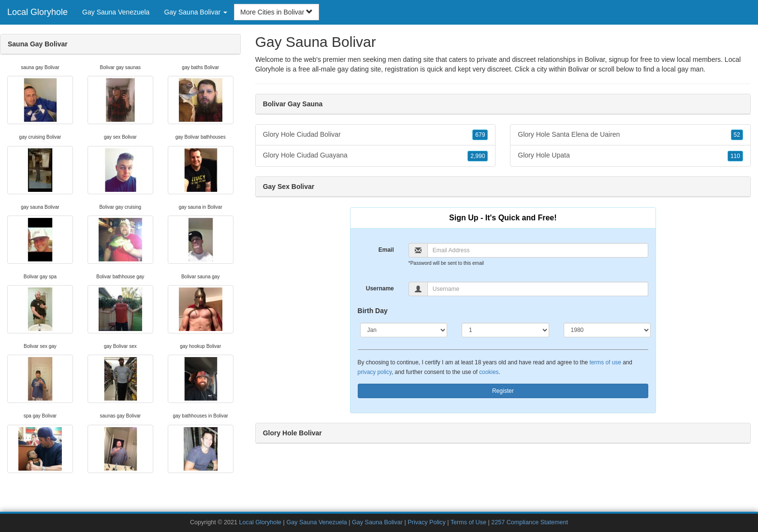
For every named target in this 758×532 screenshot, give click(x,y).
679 (480, 135)
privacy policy (375, 372)
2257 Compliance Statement (530, 522)
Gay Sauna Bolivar (377, 522)
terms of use (605, 362)
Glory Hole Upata (630, 156)
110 (735, 156)
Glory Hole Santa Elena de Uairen (630, 135)
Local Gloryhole (37, 12)
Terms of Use (468, 522)
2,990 (478, 156)
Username (380, 288)
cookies (489, 372)
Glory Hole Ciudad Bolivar (376, 135)
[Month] (404, 330)
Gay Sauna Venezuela (116, 12)
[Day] (505, 330)
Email (386, 250)
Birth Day (373, 311)
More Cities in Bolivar (277, 12)
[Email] (538, 250)
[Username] (538, 289)
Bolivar (578, 69)
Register (503, 391)
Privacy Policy (426, 522)
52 (737, 135)
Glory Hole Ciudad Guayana (376, 156)
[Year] (607, 330)
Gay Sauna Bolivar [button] (196, 12)
